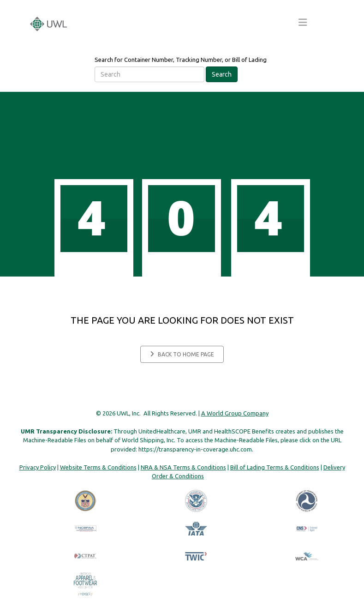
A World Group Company (235, 413)
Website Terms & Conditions (98, 467)
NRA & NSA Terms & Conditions (183, 467)
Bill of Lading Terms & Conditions (275, 467)
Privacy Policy (38, 467)
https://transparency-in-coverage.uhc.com (195, 449)
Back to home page (182, 354)
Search (222, 74)
